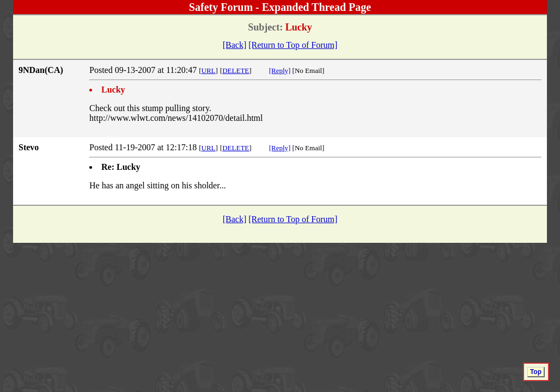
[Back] (235, 45)
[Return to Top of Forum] (293, 45)
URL (209, 71)
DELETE (236, 71)
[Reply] (280, 71)
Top (536, 372)
